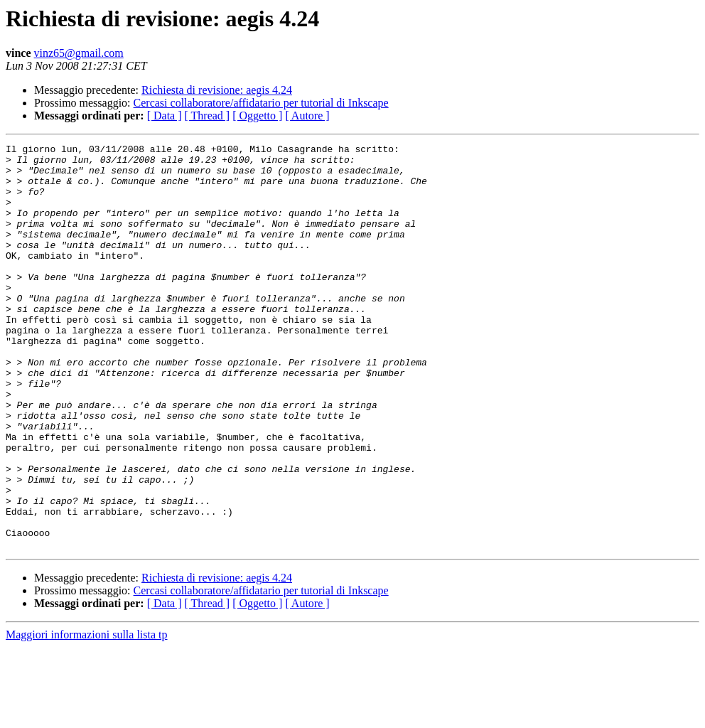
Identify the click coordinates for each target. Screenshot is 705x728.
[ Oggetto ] (257, 116)
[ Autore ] (307, 116)
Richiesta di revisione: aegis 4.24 (217, 90)
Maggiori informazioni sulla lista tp (87, 716)
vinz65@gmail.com (79, 53)
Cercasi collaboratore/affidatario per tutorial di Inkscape (261, 103)
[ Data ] (165, 116)
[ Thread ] (208, 116)
